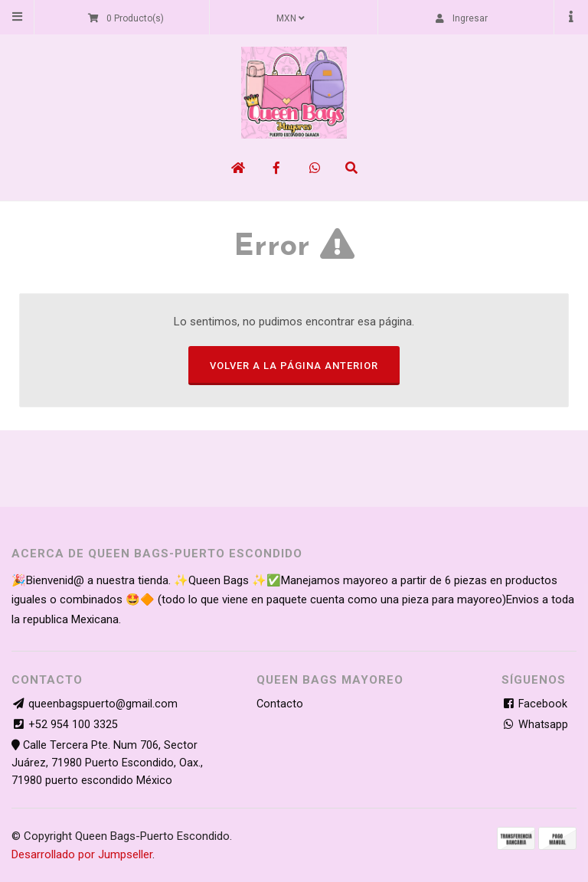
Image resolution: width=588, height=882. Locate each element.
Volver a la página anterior (294, 366)
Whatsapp (535, 725)
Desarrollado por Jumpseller (82, 854)
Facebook (534, 704)
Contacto (280, 704)
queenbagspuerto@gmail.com (103, 704)
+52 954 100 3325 (73, 725)
